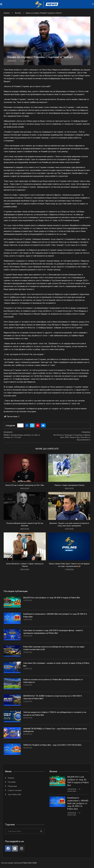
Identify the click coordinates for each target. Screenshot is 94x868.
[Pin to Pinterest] (38, 425)
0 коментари (74, 790)
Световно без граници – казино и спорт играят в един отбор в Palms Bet (56, 664)
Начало (7, 13)
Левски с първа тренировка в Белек (69, 485)
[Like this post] (21, 425)
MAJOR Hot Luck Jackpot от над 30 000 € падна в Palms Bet (52, 598)
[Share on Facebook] (27, 425)
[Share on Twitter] (32, 425)
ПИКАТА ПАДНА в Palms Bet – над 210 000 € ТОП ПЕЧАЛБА (52, 745)
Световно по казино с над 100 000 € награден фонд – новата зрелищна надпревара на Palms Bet (53, 632)
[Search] (93, 4)
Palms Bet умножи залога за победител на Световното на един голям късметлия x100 (54, 648)
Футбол (18, 13)
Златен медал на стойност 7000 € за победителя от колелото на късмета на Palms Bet (55, 713)
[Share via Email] (43, 425)
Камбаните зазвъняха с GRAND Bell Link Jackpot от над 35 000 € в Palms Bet (55, 615)
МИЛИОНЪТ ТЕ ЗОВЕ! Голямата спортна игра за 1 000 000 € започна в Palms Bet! (53, 697)
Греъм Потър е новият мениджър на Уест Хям (25, 485)
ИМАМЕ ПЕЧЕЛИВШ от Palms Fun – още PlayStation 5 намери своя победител (55, 730)
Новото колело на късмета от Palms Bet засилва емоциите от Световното (53, 681)
